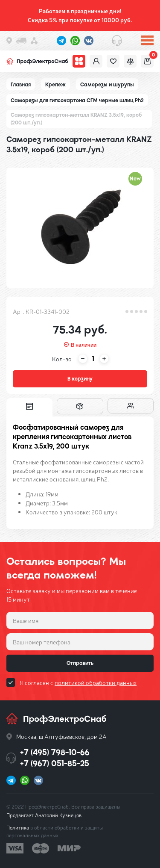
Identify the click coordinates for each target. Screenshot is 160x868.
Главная (21, 85)
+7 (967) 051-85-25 (55, 763)
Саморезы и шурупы (107, 85)
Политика (18, 827)
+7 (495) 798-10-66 (55, 752)
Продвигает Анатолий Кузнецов (44, 815)
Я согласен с (78, 682)
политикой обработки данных (96, 682)
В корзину (80, 379)
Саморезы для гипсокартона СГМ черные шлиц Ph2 (77, 100)
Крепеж (55, 85)
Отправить (80, 663)
